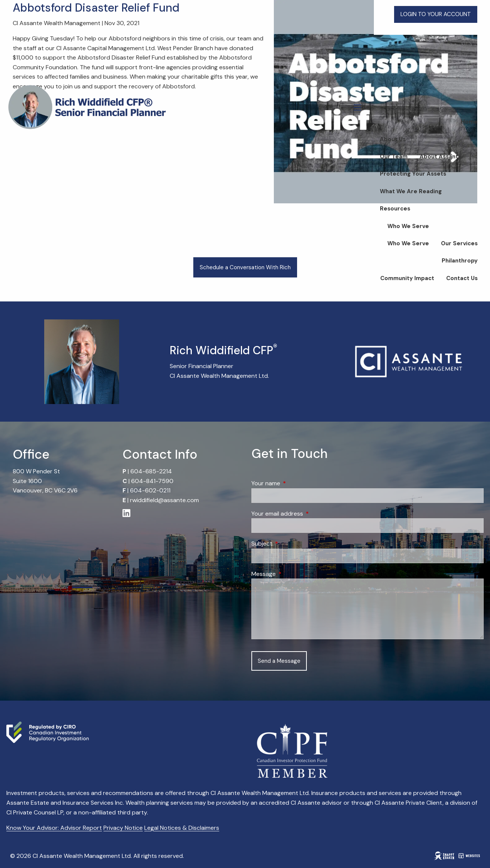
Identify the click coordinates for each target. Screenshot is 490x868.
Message (292, 574)
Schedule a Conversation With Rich (245, 267)
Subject (291, 544)
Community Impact (407, 278)
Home (469, 122)
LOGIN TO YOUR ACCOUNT (436, 14)
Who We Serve (408, 226)
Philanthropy (460, 261)
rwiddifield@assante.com (164, 500)
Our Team (394, 157)
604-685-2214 (151, 471)
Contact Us (462, 278)
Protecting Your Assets (413, 174)
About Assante (441, 157)
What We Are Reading (411, 191)
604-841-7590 (152, 481)
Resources (395, 209)
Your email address (306, 514)
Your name (294, 483)
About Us (393, 139)
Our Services (459, 243)
